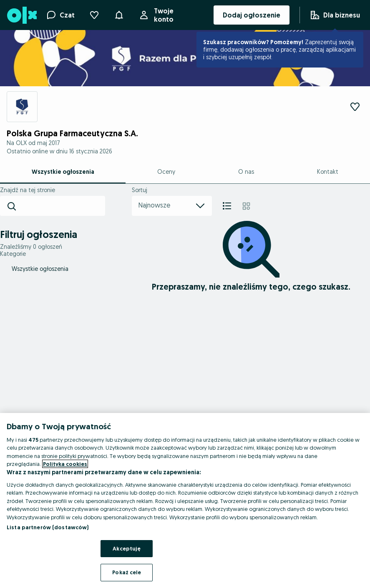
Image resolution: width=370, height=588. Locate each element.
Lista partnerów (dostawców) (48, 527)
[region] (185, 500)
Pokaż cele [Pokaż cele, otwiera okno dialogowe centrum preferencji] (127, 572)
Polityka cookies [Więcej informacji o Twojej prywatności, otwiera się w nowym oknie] (65, 464)
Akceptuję (127, 548)
